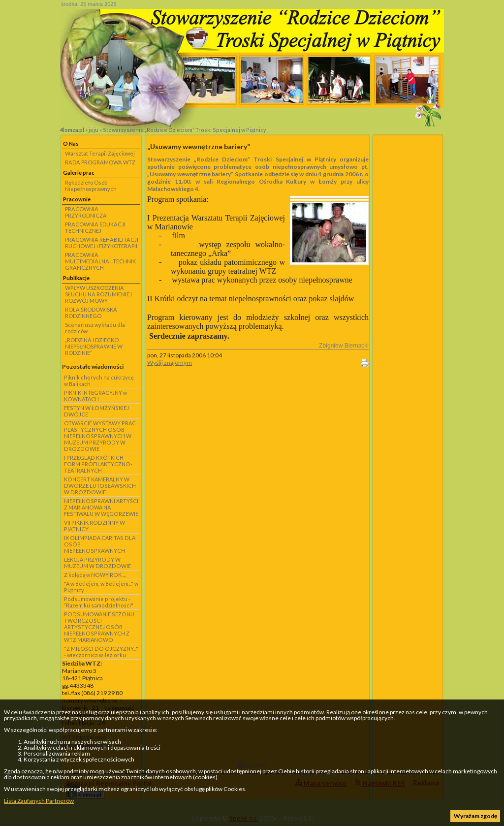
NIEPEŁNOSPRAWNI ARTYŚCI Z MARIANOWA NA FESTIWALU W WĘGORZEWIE (101, 507)
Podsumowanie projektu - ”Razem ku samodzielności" (99, 602)
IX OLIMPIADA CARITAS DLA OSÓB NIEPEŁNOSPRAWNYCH (100, 544)
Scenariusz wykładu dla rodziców (95, 328)
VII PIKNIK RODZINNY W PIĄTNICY (94, 526)
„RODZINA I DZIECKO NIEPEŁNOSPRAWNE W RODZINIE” (94, 346)
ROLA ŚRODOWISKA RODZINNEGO (91, 313)
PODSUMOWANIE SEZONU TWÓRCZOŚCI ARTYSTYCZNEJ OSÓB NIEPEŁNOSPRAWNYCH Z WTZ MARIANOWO (99, 627)
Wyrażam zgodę (475, 816)
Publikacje (76, 278)
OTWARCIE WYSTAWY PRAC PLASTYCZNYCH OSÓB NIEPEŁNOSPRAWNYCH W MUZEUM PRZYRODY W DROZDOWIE (100, 436)
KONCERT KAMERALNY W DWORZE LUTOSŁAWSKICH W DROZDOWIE (100, 486)
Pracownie (77, 199)
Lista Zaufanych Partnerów (39, 801)
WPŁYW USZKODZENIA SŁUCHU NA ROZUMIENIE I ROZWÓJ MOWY (98, 294)
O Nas (71, 143)
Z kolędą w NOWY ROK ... (95, 575)
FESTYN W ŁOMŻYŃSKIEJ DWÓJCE (96, 411)
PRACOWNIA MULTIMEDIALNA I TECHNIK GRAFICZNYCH (100, 261)
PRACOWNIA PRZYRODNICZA (86, 212)
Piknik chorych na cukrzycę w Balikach (99, 381)
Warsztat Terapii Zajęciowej (100, 153)
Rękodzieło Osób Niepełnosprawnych (91, 186)
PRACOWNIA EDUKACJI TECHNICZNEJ (95, 227)
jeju (94, 130)
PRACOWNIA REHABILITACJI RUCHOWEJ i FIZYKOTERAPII (102, 243)
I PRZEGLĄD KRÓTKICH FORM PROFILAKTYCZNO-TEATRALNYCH (98, 464)
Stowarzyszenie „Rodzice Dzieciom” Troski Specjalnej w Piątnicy (185, 130)
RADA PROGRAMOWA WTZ (100, 162)
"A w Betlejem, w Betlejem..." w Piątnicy (101, 587)
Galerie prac (79, 173)
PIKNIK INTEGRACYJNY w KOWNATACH (95, 396)
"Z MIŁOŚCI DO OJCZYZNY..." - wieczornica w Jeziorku (101, 652)
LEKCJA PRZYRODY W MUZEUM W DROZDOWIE (97, 563)
